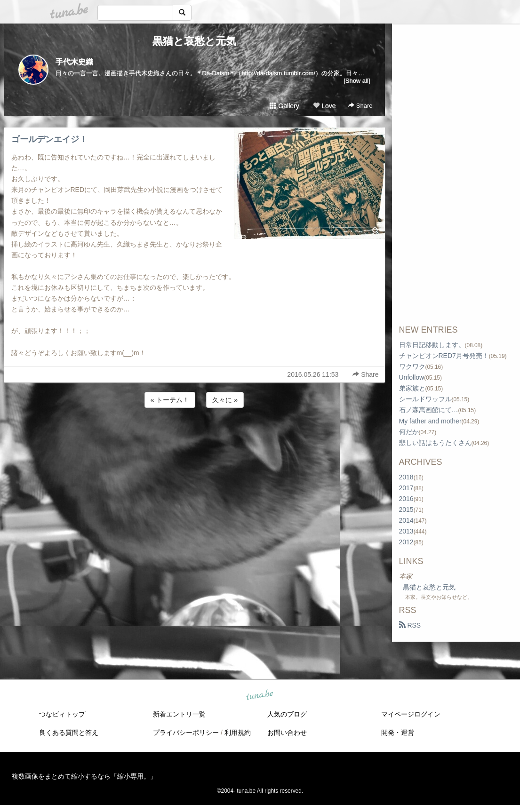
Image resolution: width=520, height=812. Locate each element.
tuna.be (260, 695)
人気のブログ (287, 714)
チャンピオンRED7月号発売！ (444, 356)
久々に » (225, 400)
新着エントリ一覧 (179, 714)
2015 (406, 509)
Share (360, 106)
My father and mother (430, 421)
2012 (406, 542)
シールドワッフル (425, 399)
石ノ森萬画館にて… (429, 410)
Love (324, 106)
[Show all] (357, 81)
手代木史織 (74, 62)
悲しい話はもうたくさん (435, 443)
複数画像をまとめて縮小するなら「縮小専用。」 (84, 776)
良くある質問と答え (69, 732)
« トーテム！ (170, 400)
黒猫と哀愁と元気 (194, 41)
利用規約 (238, 732)
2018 (406, 477)
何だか (409, 432)
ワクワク (412, 366)
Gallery (284, 106)
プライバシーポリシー (186, 732)
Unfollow (412, 377)
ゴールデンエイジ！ (49, 139)
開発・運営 (398, 732)
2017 (406, 488)
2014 (406, 520)
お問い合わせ (287, 732)
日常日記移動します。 (432, 345)
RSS (410, 625)
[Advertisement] (194, 435)
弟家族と (412, 388)
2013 (406, 531)
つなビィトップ (62, 714)
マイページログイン (411, 714)
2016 (406, 499)
